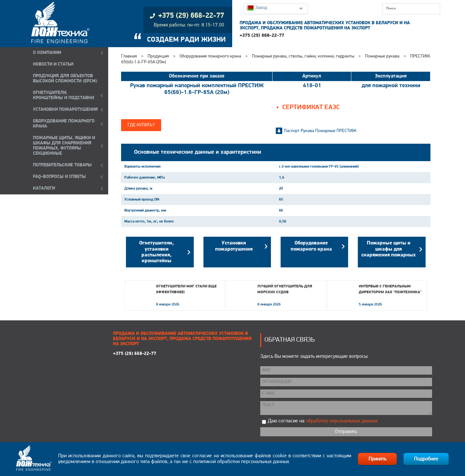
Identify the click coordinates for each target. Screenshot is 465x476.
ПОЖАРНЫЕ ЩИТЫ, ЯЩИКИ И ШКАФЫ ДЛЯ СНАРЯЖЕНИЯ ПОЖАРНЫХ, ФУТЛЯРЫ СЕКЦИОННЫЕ (64, 146)
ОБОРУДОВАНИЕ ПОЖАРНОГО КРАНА (64, 124)
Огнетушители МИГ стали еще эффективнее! (186, 289)
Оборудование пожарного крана (210, 56)
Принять (377, 459)
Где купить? (141, 125)
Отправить (346, 432)
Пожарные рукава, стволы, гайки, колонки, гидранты (303, 56)
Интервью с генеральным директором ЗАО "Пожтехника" (390, 289)
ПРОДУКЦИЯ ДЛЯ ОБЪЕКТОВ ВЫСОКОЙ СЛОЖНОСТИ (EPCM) (65, 79)
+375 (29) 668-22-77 (262, 36)
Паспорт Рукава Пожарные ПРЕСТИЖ (320, 131)
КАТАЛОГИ (44, 188)
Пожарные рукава (382, 56)
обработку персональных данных (342, 421)
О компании (47, 53)
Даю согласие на (323, 421)
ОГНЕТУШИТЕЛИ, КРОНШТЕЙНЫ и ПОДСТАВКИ (63, 95)
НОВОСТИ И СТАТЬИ (53, 64)
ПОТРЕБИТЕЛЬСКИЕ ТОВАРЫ (62, 165)
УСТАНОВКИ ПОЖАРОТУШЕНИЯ (65, 110)
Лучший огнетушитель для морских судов (285, 289)
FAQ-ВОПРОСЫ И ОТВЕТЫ (59, 177)
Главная (129, 56)
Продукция (158, 56)
